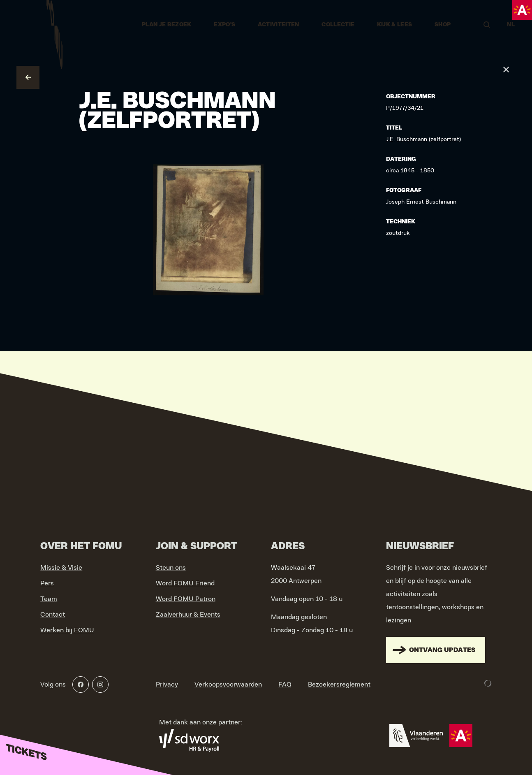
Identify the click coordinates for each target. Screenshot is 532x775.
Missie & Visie (61, 568)
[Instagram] (100, 685)
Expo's (224, 25)
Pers (47, 583)
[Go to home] (54, 25)
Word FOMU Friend (185, 583)
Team (49, 599)
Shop (443, 25)
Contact (53, 615)
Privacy (167, 685)
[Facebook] (81, 685)
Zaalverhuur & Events (188, 615)
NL (511, 25)
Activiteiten (279, 25)
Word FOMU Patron (186, 599)
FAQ (285, 685)
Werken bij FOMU (67, 630)
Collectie (338, 25)
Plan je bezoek (167, 25)
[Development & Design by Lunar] (488, 683)
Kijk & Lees (395, 25)
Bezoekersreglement (339, 685)
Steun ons (171, 568)
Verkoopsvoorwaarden (228, 685)
